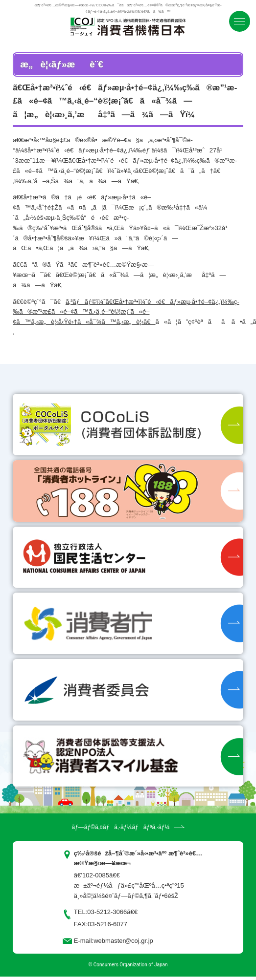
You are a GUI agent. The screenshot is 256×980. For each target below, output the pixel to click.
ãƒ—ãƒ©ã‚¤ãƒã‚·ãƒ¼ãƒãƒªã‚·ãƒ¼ (120, 827)
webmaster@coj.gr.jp (123, 941)
